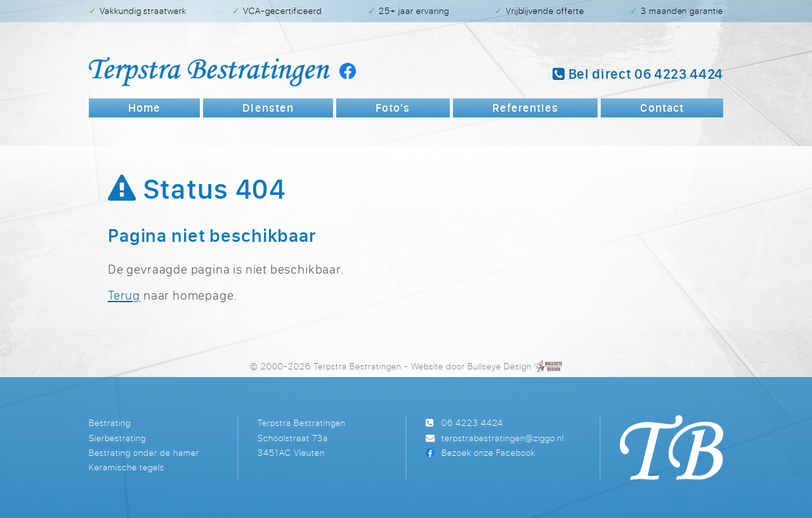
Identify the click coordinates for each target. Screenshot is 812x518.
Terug (124, 295)
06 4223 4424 (472, 422)
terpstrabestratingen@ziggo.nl (503, 438)
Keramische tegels (127, 467)
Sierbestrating (117, 438)
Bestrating (110, 422)
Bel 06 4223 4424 (638, 74)
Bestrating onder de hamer (144, 452)
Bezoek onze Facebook (488, 452)
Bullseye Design (500, 366)
